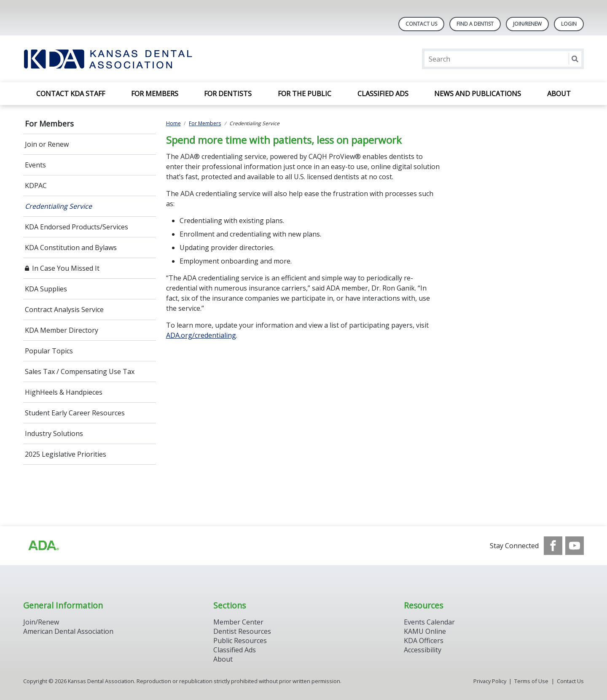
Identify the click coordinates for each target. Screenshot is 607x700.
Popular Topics (49, 351)
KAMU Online (425, 631)
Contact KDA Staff (71, 94)
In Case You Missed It (66, 268)
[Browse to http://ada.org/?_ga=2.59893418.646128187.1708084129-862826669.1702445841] (43, 546)
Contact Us (421, 24)
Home (173, 123)
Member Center (238, 622)
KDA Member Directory (62, 330)
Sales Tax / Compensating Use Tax (80, 372)
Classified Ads (383, 94)
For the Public (305, 94)
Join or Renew (47, 144)
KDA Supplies (46, 289)
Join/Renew (527, 24)
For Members (155, 94)
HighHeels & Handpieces (64, 392)
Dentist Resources (242, 631)
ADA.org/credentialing (201, 335)
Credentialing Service (58, 206)
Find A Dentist (475, 24)
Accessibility (423, 650)
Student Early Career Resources (75, 413)
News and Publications (478, 94)
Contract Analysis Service (64, 310)
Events (35, 165)
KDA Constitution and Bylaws (71, 248)
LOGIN (569, 24)
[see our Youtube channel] (575, 546)
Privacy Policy (490, 681)
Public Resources (240, 641)
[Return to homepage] (132, 59)
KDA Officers (424, 641)
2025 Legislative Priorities (66, 454)
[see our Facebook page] (553, 546)
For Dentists (228, 94)
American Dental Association (68, 631)
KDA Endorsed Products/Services (77, 227)
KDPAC (36, 186)
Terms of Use (531, 681)
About (559, 94)
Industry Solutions (54, 433)
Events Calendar (429, 622)
